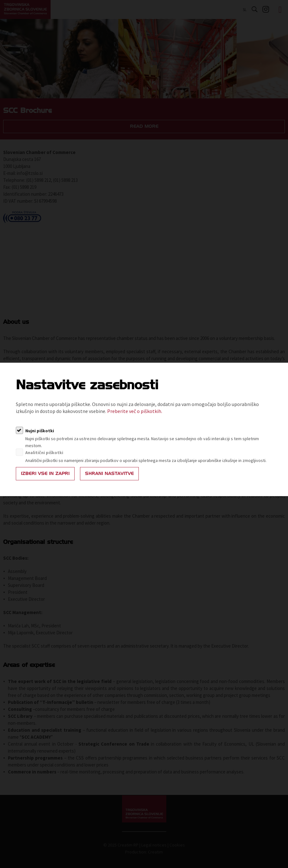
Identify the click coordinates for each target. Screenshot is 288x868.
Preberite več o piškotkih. (135, 411)
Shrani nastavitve (109, 474)
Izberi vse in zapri (45, 474)
